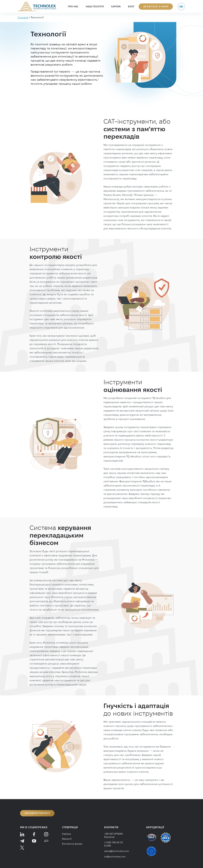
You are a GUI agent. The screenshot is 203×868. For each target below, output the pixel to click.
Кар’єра (116, 6)
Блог (131, 6)
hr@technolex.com (115, 857)
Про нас (73, 6)
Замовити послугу (37, 813)
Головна (23, 17)
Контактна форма (72, 844)
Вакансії (67, 839)
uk (181, 6)
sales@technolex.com (116, 851)
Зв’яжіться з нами (156, 6)
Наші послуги (95, 6)
